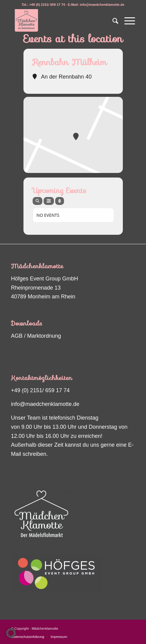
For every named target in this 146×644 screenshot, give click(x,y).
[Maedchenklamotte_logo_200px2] (61, 21)
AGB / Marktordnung (36, 336)
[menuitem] (112, 21)
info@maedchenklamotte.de (45, 404)
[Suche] (112, 21)
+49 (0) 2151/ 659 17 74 (40, 390)
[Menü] (127, 21)
